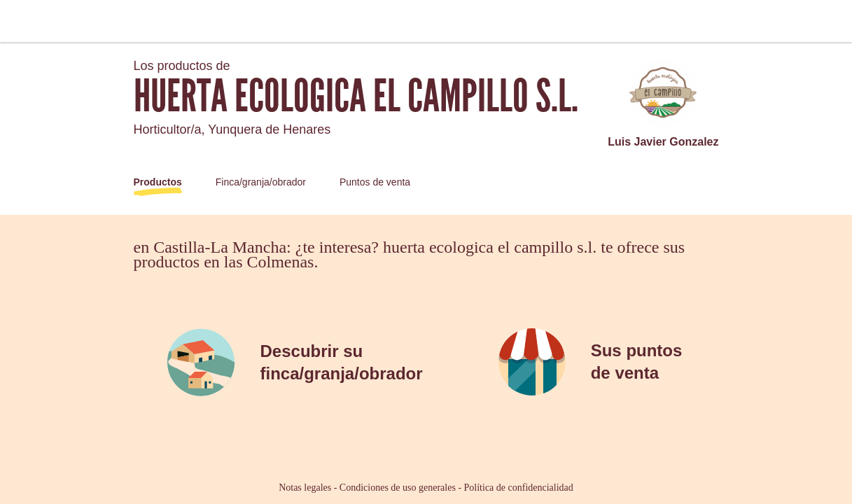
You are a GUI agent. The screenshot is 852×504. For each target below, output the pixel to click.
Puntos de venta (375, 182)
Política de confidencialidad (519, 488)
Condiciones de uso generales (398, 488)
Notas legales (305, 488)
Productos (158, 182)
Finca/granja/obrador (261, 182)
